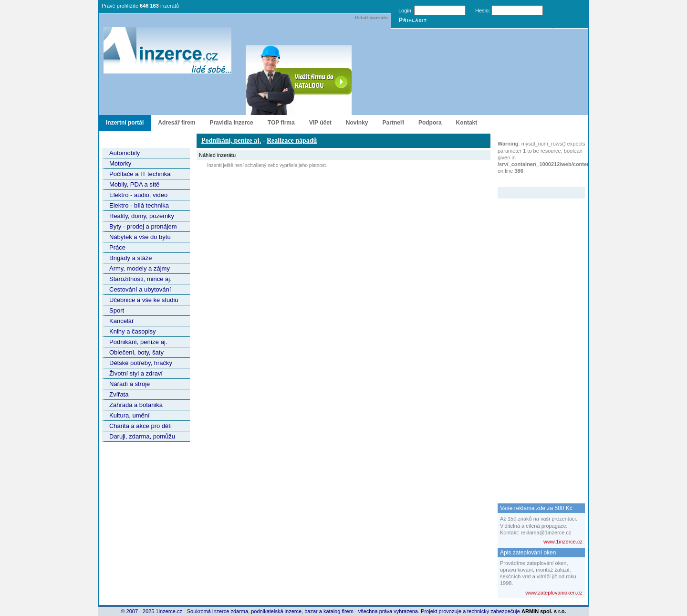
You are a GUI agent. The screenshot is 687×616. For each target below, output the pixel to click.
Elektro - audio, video (138, 195)
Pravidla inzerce (231, 123)
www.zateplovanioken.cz (554, 593)
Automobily (125, 153)
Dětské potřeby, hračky (141, 363)
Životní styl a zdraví (136, 373)
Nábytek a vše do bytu (140, 237)
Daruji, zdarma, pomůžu (142, 436)
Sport (117, 310)
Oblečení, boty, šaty (136, 352)
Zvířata (119, 394)
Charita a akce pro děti (141, 426)
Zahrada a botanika (136, 405)
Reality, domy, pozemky (142, 216)
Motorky (120, 163)
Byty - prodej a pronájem (143, 226)
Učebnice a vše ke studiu (144, 300)
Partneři (393, 123)
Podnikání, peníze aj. (138, 342)
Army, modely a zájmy (140, 268)
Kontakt (467, 123)
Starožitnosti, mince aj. (141, 279)
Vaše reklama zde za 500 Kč (536, 508)
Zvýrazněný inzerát (534, 181)
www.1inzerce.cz (563, 542)
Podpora (430, 123)
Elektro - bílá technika (139, 205)
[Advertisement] (536, 342)
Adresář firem (177, 123)
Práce (117, 247)
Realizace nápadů (292, 141)
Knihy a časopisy (133, 331)
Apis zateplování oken (528, 553)
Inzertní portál (125, 123)
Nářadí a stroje (130, 384)
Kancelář (121, 321)
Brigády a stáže (131, 258)
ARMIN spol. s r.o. (544, 611)
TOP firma (281, 123)
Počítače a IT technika (140, 174)
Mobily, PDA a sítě (134, 184)
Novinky (357, 123)
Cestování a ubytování (140, 289)
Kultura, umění (130, 415)
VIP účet (320, 123)
